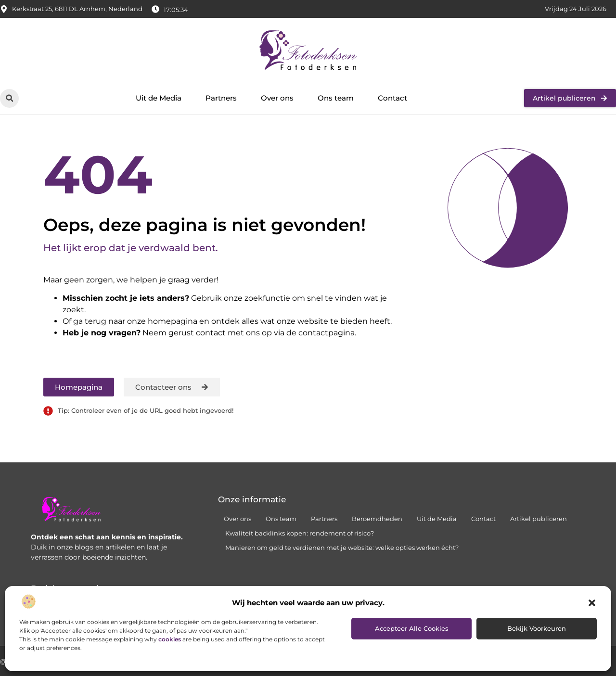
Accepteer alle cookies (412, 628)
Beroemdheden (377, 519)
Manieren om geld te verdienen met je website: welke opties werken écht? (342, 548)
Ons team (336, 98)
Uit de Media (159, 98)
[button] (592, 603)
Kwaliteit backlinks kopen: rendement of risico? (300, 533)
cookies (170, 639)
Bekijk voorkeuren (537, 628)
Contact (392, 98)
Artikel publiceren (539, 519)
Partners (221, 98)
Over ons (277, 98)
